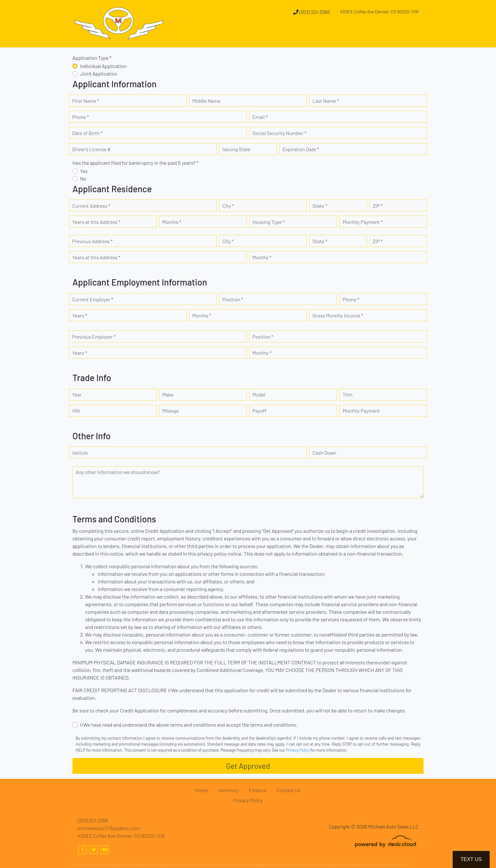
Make (168, 394)
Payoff (259, 411)
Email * (260, 117)
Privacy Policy (298, 750)
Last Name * (326, 101)
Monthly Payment (361, 411)
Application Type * (92, 58)
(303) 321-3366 (312, 12)
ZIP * (378, 206)
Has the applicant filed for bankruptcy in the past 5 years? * (136, 163)
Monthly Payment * (363, 222)
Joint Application (99, 74)
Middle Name (206, 101)
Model (259, 394)
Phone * (81, 117)
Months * (172, 222)
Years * (80, 315)
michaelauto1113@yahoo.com (109, 828)
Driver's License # (91, 149)
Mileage (171, 411)
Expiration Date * (301, 149)
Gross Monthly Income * (338, 315)
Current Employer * (93, 299)
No (83, 179)
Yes (84, 171)
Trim (347, 394)
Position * (233, 299)
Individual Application (103, 66)
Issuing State (236, 149)
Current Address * (91, 206)
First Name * (86, 101)
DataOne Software (170, 865)
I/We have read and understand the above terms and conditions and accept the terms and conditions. (189, 725)
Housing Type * (269, 222)
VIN (76, 411)
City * (228, 206)
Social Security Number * (279, 133)
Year (77, 394)
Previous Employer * (94, 337)
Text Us (471, 859)
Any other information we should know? (118, 472)
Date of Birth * (87, 133)
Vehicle (80, 453)
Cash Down (324, 453)
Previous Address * (92, 241)
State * (320, 206)
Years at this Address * (96, 222)
